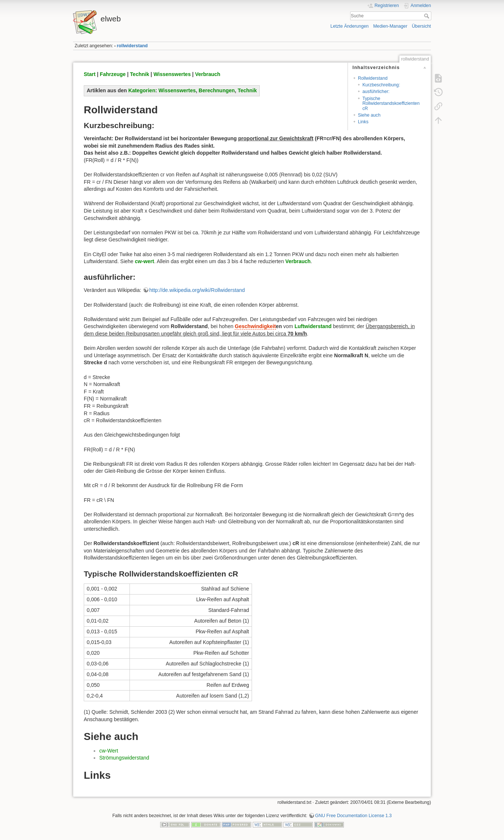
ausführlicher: (376, 92)
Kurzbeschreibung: (381, 85)
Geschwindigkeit (255, 326)
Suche (427, 16)
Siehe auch (369, 115)
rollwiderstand (132, 46)
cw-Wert (109, 751)
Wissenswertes (172, 74)
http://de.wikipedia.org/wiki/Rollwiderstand (197, 290)
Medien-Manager (390, 26)
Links (363, 122)
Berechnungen (217, 90)
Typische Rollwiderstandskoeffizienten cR (391, 104)
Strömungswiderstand (124, 758)
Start (90, 74)
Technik (139, 74)
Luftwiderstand (313, 326)
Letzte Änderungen (350, 26)
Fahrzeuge (113, 74)
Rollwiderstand (373, 78)
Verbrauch (208, 74)
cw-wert (145, 261)
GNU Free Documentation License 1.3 (353, 816)
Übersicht (421, 26)
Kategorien (142, 90)
